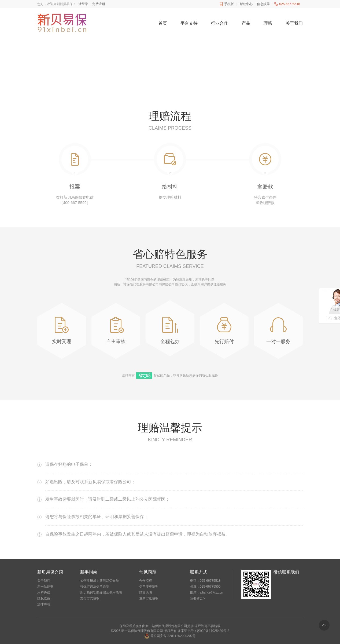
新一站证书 (45, 587)
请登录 (83, 4)
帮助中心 (246, 4)
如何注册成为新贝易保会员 (99, 581)
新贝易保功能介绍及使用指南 (101, 592)
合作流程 (146, 581)
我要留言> (197, 598)
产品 (246, 23)
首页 (163, 23)
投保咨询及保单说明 (95, 587)
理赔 (268, 23)
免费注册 (99, 4)
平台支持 (189, 23)
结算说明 (146, 592)
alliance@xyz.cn (211, 592)
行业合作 (220, 23)
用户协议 (44, 592)
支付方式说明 (90, 598)
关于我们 (294, 23)
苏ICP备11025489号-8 (213, 631)
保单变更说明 (149, 587)
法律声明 (44, 604)
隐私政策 (44, 598)
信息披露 (263, 4)
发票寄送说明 (149, 598)
